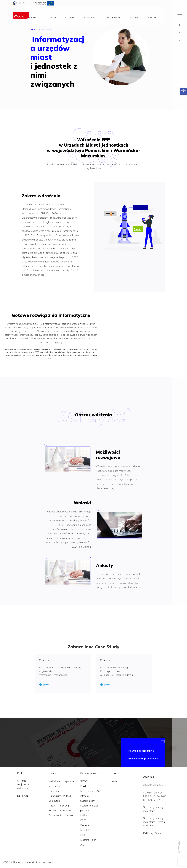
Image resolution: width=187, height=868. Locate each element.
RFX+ (83, 835)
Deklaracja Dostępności (156, 833)
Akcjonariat (113, 11)
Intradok (85, 796)
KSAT (83, 786)
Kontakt (153, 11)
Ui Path (84, 815)
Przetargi (134, 11)
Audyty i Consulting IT (60, 806)
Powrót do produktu (141, 751)
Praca (115, 773)
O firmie (53, 11)
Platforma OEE (88, 825)
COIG (6, 862)
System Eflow (88, 801)
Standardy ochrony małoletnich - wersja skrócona (154, 822)
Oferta (33, 11)
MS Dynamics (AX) (90, 791)
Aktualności (90, 11)
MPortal (85, 830)
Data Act (23, 796)
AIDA (83, 845)
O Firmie (22, 781)
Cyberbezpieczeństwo (61, 815)
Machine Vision (88, 840)
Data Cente (55, 791)
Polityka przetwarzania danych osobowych (34, 862)
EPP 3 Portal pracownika (143, 758)
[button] (183, 92)
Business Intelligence (60, 810)
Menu (180, 15)
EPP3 (83, 820)
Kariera (70, 11)
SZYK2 (84, 781)
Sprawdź (46, 685)
